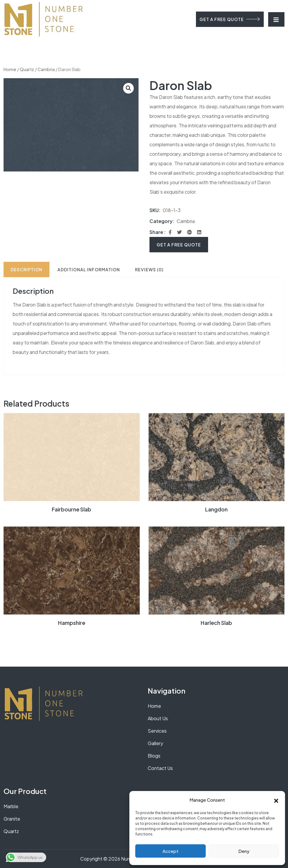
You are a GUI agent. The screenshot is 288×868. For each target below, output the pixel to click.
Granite (12, 819)
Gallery (155, 743)
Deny (244, 851)
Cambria (46, 69)
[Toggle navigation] (276, 19)
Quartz (27, 69)
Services (157, 731)
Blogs (154, 756)
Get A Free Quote (179, 245)
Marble (11, 806)
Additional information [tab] (89, 269)
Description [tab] (26, 269)
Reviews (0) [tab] (149, 269)
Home (10, 69)
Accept (170, 851)
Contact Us (160, 768)
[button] (276, 800)
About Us (158, 718)
